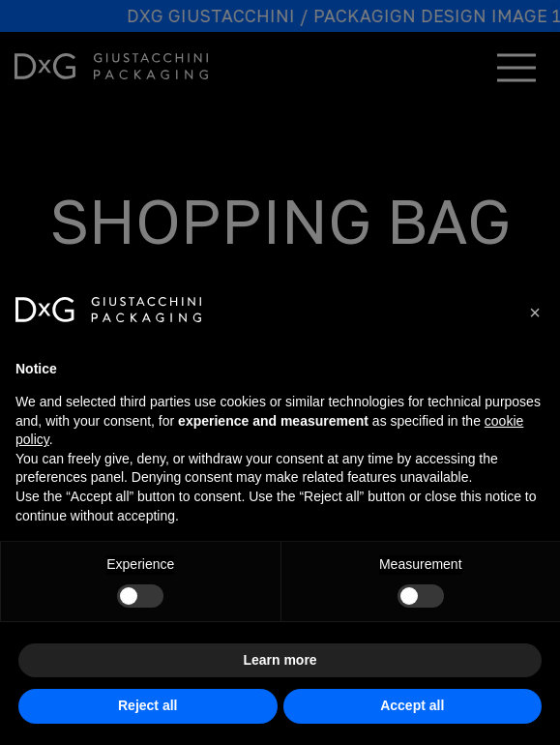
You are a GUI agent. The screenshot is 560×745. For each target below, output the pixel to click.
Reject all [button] (147, 705)
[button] (535, 313)
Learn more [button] (280, 660)
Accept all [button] (412, 705)
